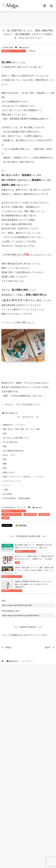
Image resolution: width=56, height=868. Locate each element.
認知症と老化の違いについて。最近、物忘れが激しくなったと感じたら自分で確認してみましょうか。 (34, 570)
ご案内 (6, 490)
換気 (5, 468)
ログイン (30, 635)
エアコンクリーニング (12, 481)
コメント (23, 508)
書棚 (5, 464)
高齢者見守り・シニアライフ (14, 51)
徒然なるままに (9, 472)
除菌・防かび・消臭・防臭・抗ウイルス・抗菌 (21, 429)
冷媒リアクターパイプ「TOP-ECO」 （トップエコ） (25, 477)
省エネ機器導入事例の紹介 (13, 451)
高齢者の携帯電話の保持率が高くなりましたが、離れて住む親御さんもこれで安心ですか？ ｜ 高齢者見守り (34, 584)
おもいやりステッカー (12, 514)
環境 (5, 459)
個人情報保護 (31, 514)
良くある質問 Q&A (10, 442)
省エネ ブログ (9, 455)
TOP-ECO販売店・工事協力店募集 (16, 498)
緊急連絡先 (44, 514)
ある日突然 (7, 494)
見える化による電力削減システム (16, 438)
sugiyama (25, 48)
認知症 (6, 518)
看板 (5, 446)
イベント (7, 485)
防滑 (5, 433)
